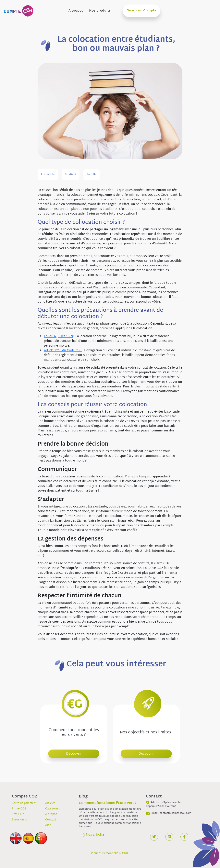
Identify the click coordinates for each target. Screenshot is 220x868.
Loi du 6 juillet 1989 (58, 336)
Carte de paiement (24, 803)
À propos (76, 11)
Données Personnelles (105, 853)
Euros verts (19, 820)
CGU (125, 853)
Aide (48, 825)
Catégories (53, 809)
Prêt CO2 (18, 814)
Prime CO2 (19, 809)
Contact (51, 820)
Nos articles (95, 835)
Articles (50, 803)
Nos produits (100, 11)
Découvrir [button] (74, 754)
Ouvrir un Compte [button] (141, 11)
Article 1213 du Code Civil (63, 351)
